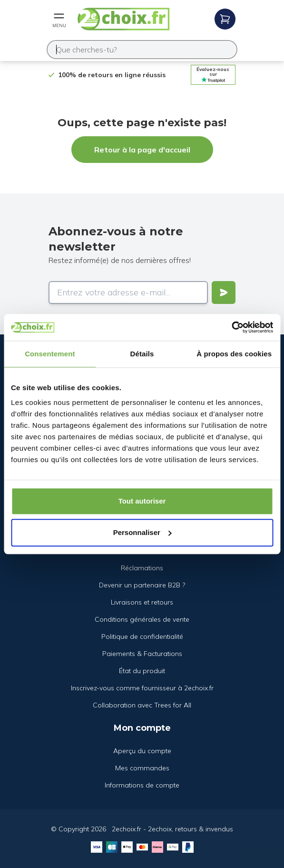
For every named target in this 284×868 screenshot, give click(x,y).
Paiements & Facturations (142, 654)
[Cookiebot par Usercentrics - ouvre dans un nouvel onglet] (231, 327)
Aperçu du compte (142, 751)
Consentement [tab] (50, 354)
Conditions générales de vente (142, 619)
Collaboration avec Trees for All (142, 705)
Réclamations (142, 568)
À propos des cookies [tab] (234, 354)
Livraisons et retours (142, 602)
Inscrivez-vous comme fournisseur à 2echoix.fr (142, 688)
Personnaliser (142, 532)
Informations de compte (142, 785)
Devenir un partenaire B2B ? (142, 585)
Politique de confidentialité (142, 636)
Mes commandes (142, 768)
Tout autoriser (142, 501)
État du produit (142, 671)
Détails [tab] (142, 354)
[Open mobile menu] (59, 19)
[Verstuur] (224, 293)
